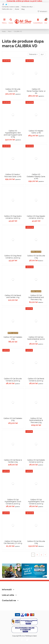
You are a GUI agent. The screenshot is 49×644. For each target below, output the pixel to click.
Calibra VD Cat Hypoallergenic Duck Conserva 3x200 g (13, 502)
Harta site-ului (7, 9)
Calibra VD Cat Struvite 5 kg (36, 542)
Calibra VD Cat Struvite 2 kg (36, 257)
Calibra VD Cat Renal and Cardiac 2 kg (13, 296)
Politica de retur (27, 7)
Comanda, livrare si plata (11, 7)
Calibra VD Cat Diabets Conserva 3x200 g (36, 461)
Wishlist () (42, 11)
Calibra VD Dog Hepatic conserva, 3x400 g (36, 217)
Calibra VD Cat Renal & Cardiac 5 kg (13, 461)
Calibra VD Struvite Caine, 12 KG (13, 90)
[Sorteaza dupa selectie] (33, 54)
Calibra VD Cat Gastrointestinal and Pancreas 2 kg (36, 297)
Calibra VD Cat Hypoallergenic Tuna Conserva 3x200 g (36, 502)
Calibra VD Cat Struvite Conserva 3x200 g (13, 380)
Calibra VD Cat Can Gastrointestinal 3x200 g (36, 339)
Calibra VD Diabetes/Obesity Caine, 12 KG (36, 176)
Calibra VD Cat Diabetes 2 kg (13, 338)
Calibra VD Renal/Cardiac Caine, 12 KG (36, 91)
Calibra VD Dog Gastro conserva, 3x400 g (13, 217)
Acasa (17, 9)
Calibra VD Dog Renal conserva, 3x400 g (13, 257)
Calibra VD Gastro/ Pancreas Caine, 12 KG (13, 175)
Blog (23, 9)
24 (42, 54)
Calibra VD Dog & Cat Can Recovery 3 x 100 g (13, 542)
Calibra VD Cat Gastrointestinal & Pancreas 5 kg (36, 420)
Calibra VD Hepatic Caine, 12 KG (36, 132)
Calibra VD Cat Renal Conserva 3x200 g (36, 380)
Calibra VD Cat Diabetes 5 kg (13, 419)
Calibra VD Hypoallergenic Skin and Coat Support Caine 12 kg (13, 134)
